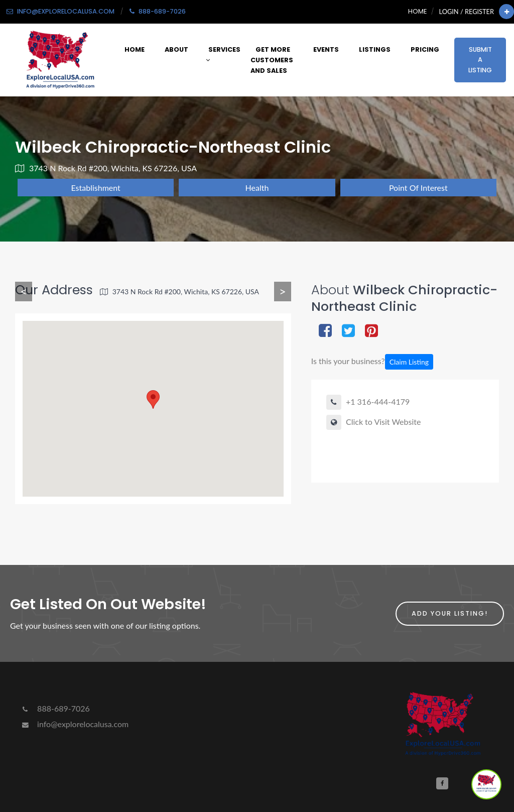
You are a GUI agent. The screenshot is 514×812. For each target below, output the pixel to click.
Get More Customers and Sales (272, 60)
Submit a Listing (480, 60)
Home (417, 11)
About (176, 49)
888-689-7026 (55, 708)
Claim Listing (409, 362)
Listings (375, 49)
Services (223, 54)
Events (326, 49)
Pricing (425, 49)
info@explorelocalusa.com (74, 724)
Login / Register (467, 12)
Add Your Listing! (450, 613)
